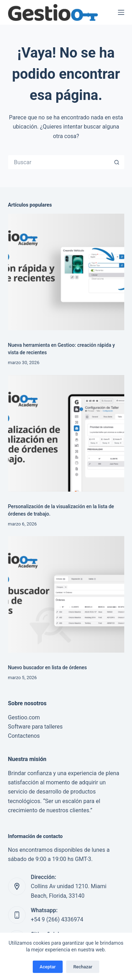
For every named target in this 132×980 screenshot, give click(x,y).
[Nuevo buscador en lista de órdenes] (66, 594)
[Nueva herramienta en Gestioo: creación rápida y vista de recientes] (66, 272)
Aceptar (48, 967)
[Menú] (121, 12)
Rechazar (83, 967)
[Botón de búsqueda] (117, 162)
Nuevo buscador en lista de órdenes (48, 667)
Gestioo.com (24, 717)
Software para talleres (36, 727)
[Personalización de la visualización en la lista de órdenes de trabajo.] (66, 433)
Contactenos (24, 736)
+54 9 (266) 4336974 (57, 919)
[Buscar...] (59, 162)
